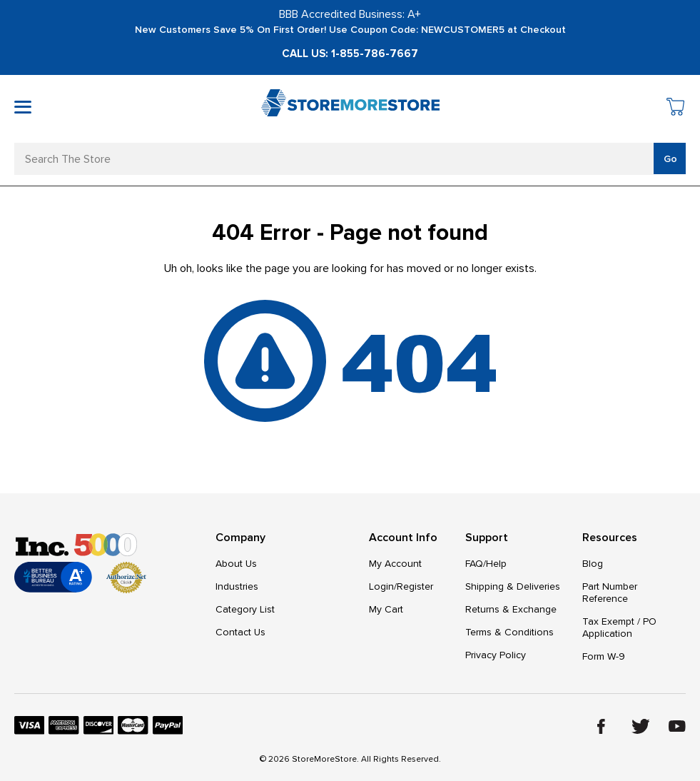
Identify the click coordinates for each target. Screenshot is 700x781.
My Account (395, 564)
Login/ (383, 586)
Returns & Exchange (511, 609)
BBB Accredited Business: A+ (350, 14)
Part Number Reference (610, 593)
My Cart (386, 609)
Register (415, 586)
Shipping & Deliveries (513, 586)
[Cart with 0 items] (676, 109)
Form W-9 (604, 656)
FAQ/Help (486, 564)
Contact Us (240, 632)
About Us (236, 564)
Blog (593, 564)
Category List (245, 609)
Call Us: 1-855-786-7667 (350, 54)
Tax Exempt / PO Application (619, 628)
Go (670, 159)
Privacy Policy (496, 655)
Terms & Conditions (509, 632)
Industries (237, 586)
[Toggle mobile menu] (23, 107)
